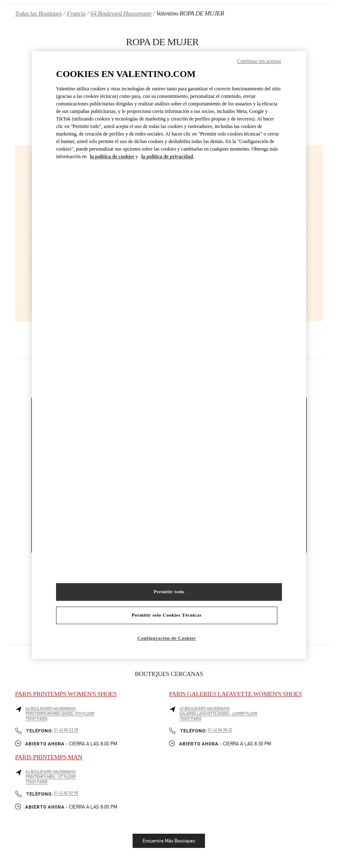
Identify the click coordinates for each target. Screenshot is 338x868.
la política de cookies (112, 156)
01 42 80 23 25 (66, 730)
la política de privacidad (167, 156)
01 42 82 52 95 (66, 793)
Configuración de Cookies (167, 638)
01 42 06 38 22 (220, 730)
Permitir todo (169, 591)
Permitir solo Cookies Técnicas (167, 615)
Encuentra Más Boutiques (169, 841)
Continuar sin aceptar (259, 61)
